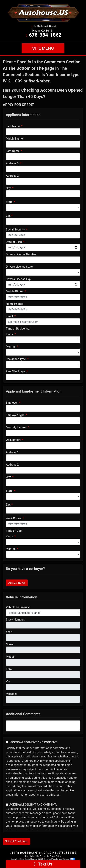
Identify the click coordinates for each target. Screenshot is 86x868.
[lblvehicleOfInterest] (43, 613)
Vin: (8, 681)
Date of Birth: (14, 242)
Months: (11, 347)
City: (9, 188)
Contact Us (44, 856)
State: (10, 202)
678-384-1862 (45, 35)
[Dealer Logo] (43, 13)
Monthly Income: (16, 427)
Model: (10, 657)
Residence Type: (16, 359)
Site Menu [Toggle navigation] (43, 48)
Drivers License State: (20, 267)
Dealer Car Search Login (20, 859)
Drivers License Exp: (19, 279)
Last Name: (13, 151)
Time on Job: (14, 531)
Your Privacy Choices (64, 859)
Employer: (12, 403)
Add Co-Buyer (17, 583)
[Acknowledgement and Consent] (7, 742)
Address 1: (13, 163)
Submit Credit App (17, 841)
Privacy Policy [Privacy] (55, 856)
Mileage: (11, 694)
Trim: (9, 669)
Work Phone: (14, 518)
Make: (10, 644)
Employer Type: (16, 415)
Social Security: (16, 230)
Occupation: (13, 440)
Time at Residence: (18, 329)
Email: (10, 316)
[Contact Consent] (7, 805)
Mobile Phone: (15, 291)
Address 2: (13, 176)
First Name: (13, 126)
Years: (10, 334)
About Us (35, 856)
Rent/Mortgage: (16, 371)
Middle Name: (15, 139)
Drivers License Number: (21, 254)
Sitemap (48, 859)
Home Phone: (14, 304)
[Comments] (43, 726)
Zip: (8, 216)
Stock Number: (15, 620)
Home (28, 856)
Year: (9, 632)
